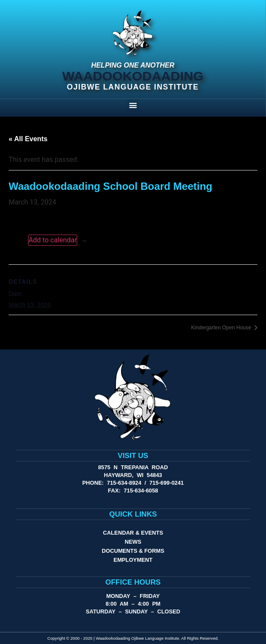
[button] (133, 105)
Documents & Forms (133, 551)
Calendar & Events (133, 533)
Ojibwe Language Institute (133, 87)
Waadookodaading (133, 76)
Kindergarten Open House (222, 328)
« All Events (28, 139)
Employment (133, 560)
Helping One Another (133, 65)
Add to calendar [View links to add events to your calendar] (53, 240)
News (133, 542)
